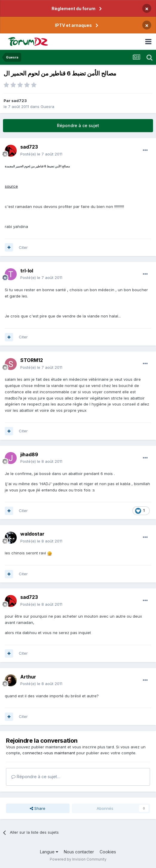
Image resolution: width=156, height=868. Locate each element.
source (11, 186)
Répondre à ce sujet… (36, 777)
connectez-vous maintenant (49, 753)
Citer (23, 247)
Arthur (28, 677)
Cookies (108, 852)
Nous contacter (79, 852)
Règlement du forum (74, 9)
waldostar (32, 534)
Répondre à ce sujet (78, 125)
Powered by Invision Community (78, 859)
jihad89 (29, 454)
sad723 (19, 101)
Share (38, 808)
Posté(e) (41, 154)
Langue (49, 852)
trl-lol (27, 271)
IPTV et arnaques (73, 25)
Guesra (47, 107)
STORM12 (32, 360)
